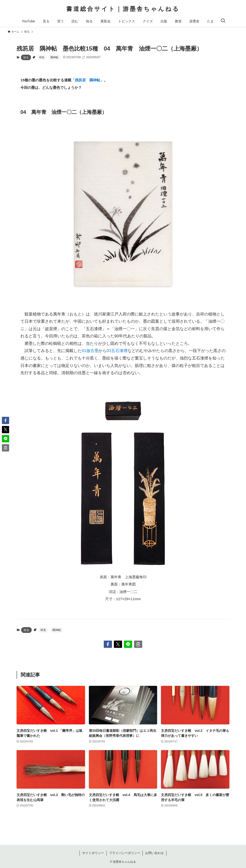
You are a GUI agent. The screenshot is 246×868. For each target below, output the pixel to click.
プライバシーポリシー (125, 853)
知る (26, 57)
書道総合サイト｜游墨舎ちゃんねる (123, 9)
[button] (108, 644)
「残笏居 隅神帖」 (88, 80)
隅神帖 (54, 57)
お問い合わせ (154, 853)
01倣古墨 (90, 351)
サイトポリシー (93, 853)
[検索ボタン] (223, 21)
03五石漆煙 (117, 351)
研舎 (42, 57)
